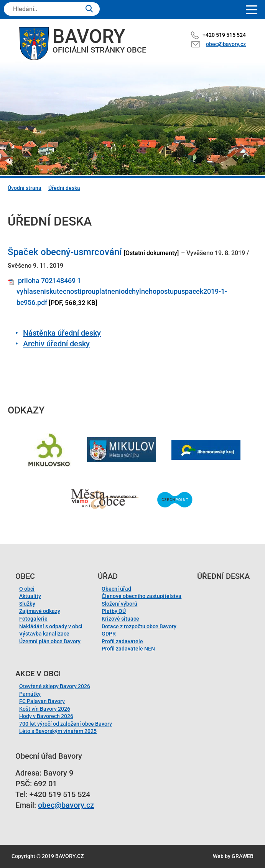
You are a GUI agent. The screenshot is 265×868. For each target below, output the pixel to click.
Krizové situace (120, 619)
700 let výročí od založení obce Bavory (66, 724)
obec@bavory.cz (226, 44)
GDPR (109, 634)
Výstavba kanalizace (44, 634)
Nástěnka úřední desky (62, 333)
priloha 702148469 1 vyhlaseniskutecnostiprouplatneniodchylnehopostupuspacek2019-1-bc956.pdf (122, 292)
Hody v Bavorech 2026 (46, 716)
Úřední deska (64, 188)
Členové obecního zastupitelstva (142, 596)
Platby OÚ (114, 611)
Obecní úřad (116, 589)
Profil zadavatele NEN (128, 649)
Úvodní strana (25, 188)
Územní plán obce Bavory (50, 641)
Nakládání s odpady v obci (51, 626)
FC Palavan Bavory (42, 701)
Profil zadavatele (122, 641)
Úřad (108, 576)
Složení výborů (119, 604)
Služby (27, 604)
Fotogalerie (33, 619)
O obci (27, 589)
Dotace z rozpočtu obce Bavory (139, 626)
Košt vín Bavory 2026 (45, 709)
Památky (30, 694)
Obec (25, 576)
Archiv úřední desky (56, 344)
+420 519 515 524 (224, 35)
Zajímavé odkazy (40, 611)
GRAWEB (243, 856)
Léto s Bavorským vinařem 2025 (58, 731)
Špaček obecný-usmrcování (65, 252)
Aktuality (30, 596)
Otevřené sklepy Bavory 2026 (55, 686)
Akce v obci (38, 674)
